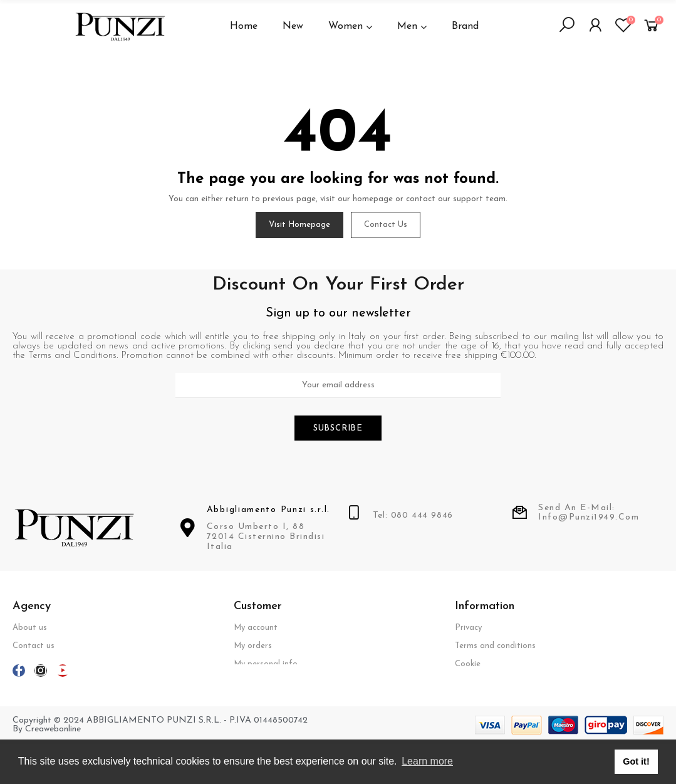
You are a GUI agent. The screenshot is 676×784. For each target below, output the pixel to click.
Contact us (386, 225)
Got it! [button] (636, 761)
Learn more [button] (427, 761)
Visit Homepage (299, 225)
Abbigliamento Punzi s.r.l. (268, 511)
